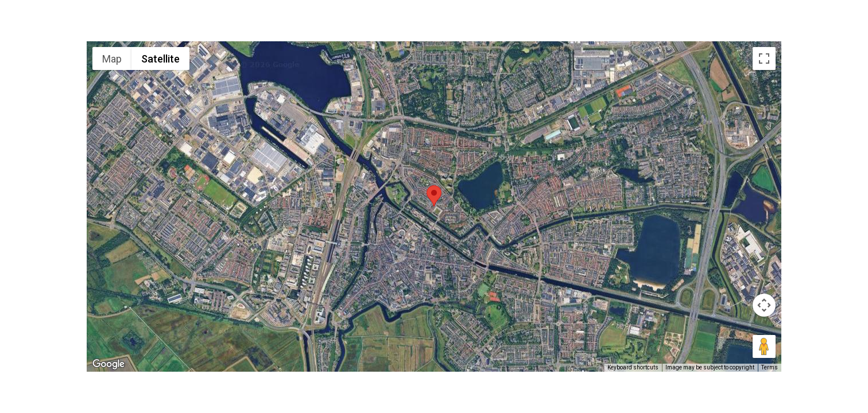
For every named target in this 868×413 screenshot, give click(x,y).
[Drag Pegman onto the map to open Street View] (764, 346)
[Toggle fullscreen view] (764, 59)
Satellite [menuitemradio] (160, 59)
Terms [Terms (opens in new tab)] (770, 367)
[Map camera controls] (764, 305)
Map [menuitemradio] (112, 59)
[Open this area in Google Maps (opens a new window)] (108, 364)
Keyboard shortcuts (633, 367)
